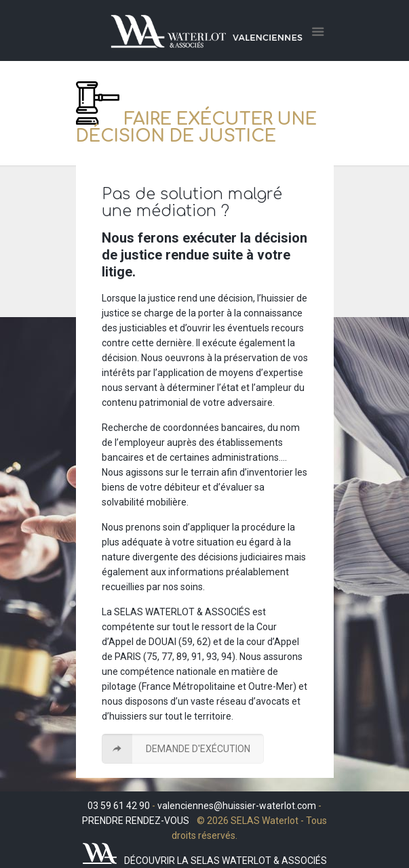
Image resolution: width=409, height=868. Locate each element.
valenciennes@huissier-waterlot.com (237, 806)
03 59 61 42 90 (119, 806)
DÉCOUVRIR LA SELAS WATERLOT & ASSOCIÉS (226, 861)
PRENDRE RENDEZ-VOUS (136, 821)
